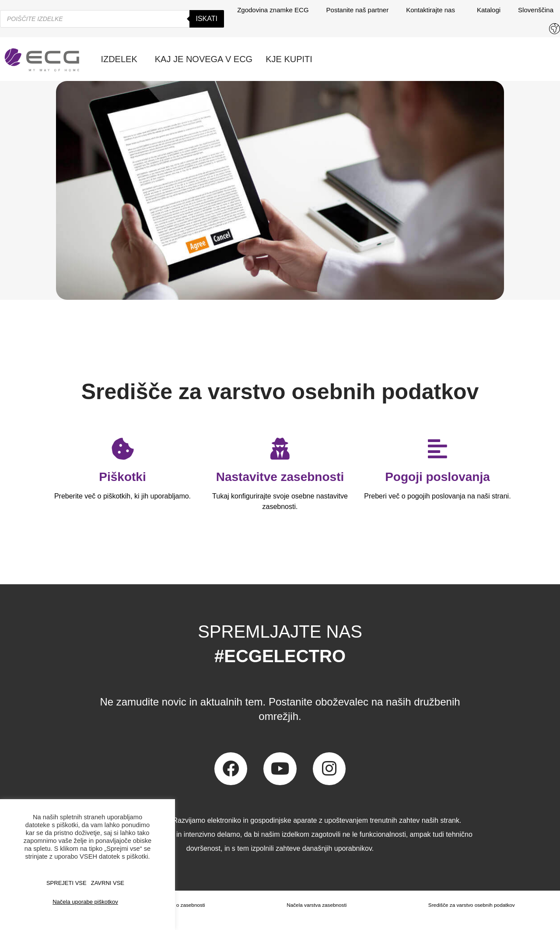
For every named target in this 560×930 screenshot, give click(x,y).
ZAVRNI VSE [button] (108, 883)
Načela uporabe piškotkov (85, 902)
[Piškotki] (122, 449)
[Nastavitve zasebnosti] (280, 449)
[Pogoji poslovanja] (437, 449)
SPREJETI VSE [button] (66, 883)
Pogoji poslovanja (437, 477)
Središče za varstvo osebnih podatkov (471, 905)
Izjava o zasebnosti (182, 905)
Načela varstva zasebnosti (316, 905)
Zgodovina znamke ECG (273, 10)
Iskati (207, 19)
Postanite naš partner (358, 10)
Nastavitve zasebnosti (280, 477)
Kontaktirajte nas (433, 10)
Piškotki (122, 477)
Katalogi (489, 10)
